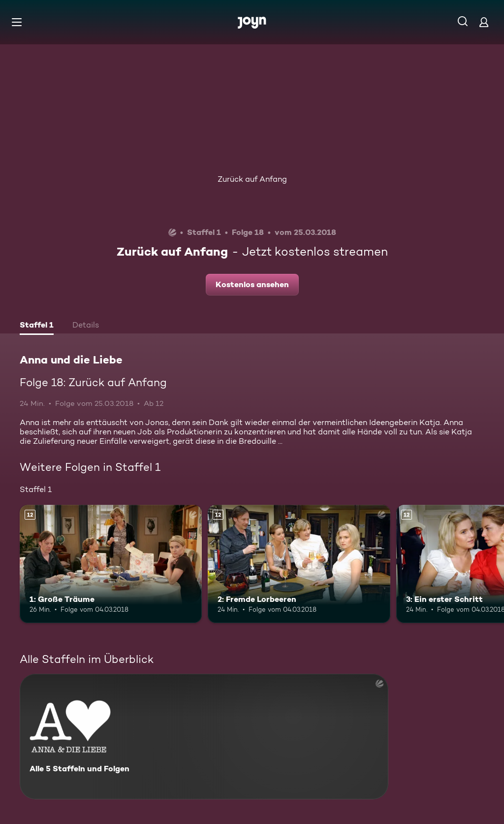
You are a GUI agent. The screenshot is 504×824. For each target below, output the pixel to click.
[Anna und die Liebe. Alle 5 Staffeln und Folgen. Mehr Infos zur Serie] (204, 737)
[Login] (484, 22)
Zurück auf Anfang (252, 179)
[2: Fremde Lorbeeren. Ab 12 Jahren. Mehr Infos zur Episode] (299, 564)
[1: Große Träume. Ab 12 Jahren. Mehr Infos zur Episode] (111, 564)
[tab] (37, 326)
